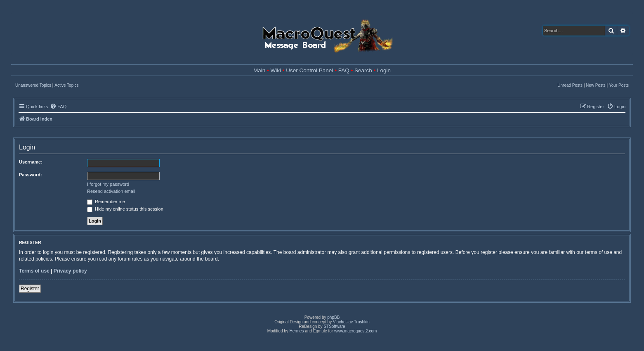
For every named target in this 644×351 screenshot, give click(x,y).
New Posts (596, 85)
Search (363, 70)
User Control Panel (309, 70)
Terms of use (34, 271)
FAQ (344, 70)
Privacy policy (70, 271)
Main (259, 70)
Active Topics (66, 85)
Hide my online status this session (125, 209)
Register (30, 289)
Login (384, 70)
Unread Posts (570, 85)
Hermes (297, 331)
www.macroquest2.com (355, 331)
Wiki (276, 70)
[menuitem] (58, 107)
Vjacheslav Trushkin (351, 322)
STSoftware (334, 326)
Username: (31, 162)
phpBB (333, 317)
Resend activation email (111, 191)
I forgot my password (108, 184)
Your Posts (619, 85)
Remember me (106, 202)
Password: (31, 175)
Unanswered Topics (33, 85)
